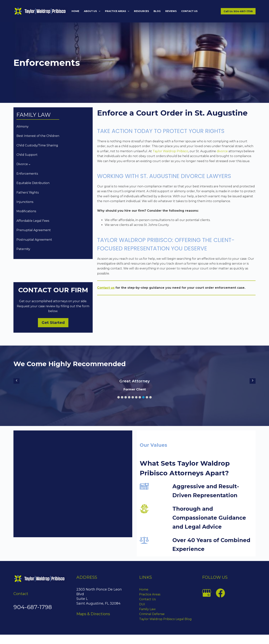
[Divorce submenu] (30, 164)
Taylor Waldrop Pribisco (170, 151)
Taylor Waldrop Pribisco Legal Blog (165, 619)
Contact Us (189, 11)
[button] (119, 397)
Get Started (53, 323)
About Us (93, 11)
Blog (157, 11)
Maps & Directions (93, 614)
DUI (142, 604)
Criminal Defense (152, 614)
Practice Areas (118, 11)
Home (75, 11)
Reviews (171, 11)
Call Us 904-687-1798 (238, 11)
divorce (222, 151)
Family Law (147, 609)
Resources (141, 11)
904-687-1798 (33, 607)
